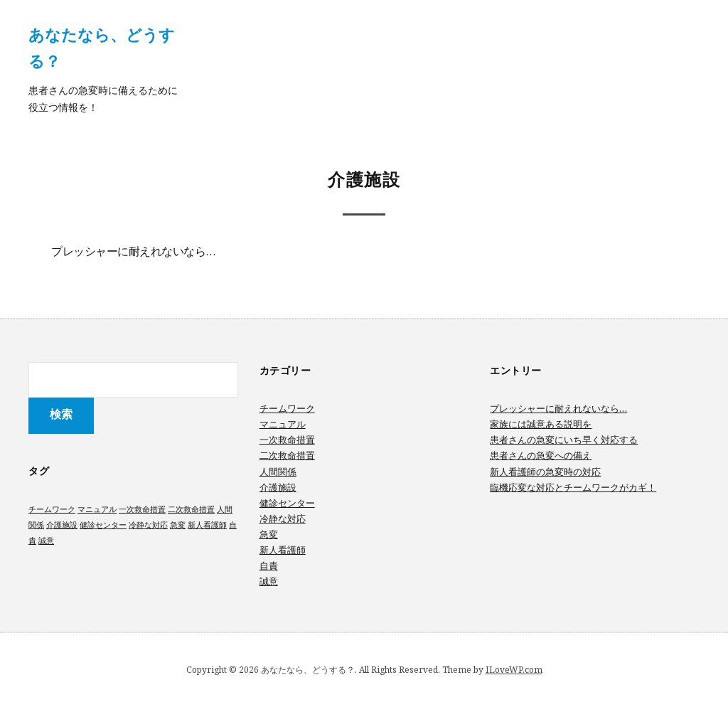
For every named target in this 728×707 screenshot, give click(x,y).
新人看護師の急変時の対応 (545, 472)
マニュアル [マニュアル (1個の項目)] (97, 509)
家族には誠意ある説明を (541, 424)
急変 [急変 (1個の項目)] (178, 525)
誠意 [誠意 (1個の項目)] (46, 541)
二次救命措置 (287, 455)
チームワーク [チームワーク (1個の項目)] (52, 509)
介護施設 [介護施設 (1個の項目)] (62, 525)
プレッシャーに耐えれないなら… (133, 253)
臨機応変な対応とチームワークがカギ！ (573, 487)
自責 (269, 565)
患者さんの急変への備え (541, 455)
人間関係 (278, 472)
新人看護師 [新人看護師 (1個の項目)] (207, 525)
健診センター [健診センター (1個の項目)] (103, 525)
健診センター (287, 503)
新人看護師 (283, 550)
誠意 (269, 581)
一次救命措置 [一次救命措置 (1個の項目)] (142, 509)
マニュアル (283, 424)
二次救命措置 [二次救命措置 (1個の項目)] (191, 509)
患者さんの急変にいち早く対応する (564, 440)
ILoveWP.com (514, 670)
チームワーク (287, 408)
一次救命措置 (287, 440)
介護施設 (278, 487)
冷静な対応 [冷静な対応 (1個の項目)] (148, 525)
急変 (269, 534)
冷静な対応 (283, 519)
